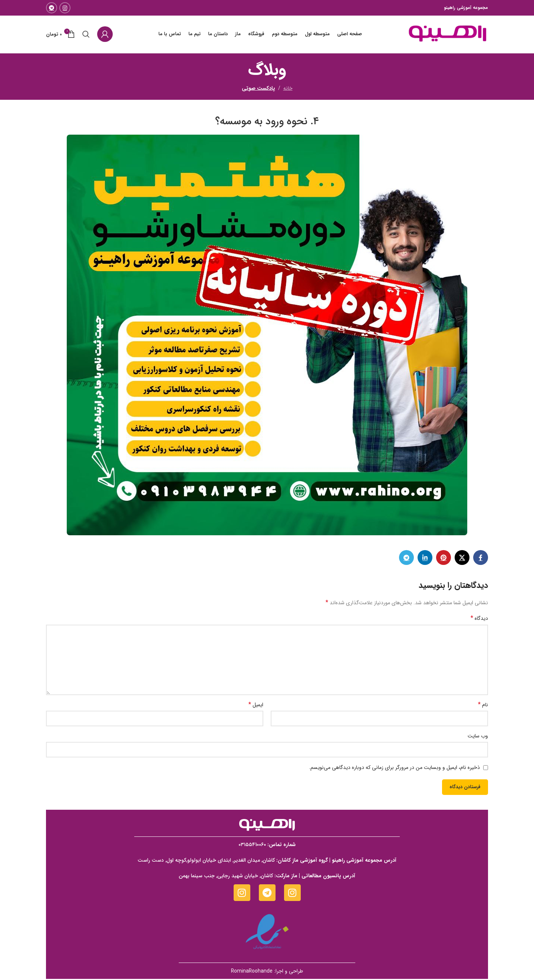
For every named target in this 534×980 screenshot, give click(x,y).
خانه (288, 89)
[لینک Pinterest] (444, 559)
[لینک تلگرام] (52, 8)
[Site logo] (446, 34)
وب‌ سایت (478, 737)
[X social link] (462, 559)
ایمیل (256, 706)
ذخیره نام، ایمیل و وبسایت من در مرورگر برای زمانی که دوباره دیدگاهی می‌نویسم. (394, 769)
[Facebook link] (481, 559)
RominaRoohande (252, 972)
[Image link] (267, 826)
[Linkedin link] (425, 559)
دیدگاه (479, 620)
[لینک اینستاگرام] (65, 8)
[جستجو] (86, 35)
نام (483, 706)
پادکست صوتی (258, 89)
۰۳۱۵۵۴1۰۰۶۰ (252, 846)
